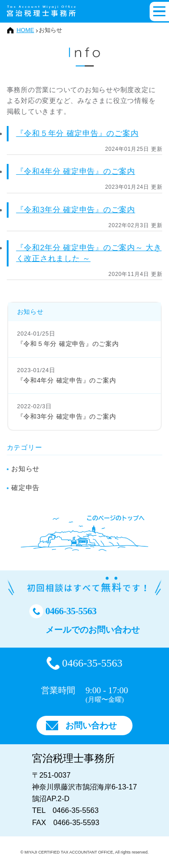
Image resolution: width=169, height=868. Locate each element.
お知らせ (25, 469)
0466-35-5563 (71, 611)
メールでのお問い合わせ (93, 630)
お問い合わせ (91, 726)
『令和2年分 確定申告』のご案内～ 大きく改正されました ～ (89, 253)
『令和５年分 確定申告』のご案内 (78, 133)
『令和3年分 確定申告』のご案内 (76, 210)
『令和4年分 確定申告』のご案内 (76, 171)
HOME (25, 30)
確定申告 (25, 488)
